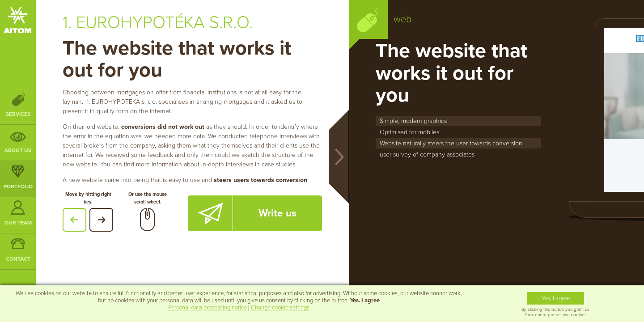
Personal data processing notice (208, 308)
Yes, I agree (556, 298)
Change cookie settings (280, 308)
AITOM (17, 20)
